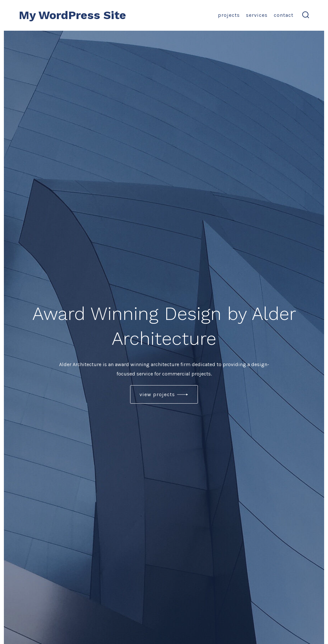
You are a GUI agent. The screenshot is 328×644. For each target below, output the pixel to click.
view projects (157, 394)
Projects (229, 15)
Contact (284, 15)
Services (257, 15)
